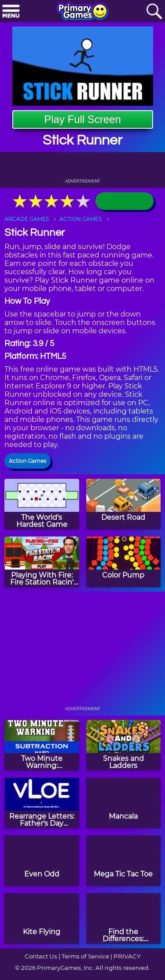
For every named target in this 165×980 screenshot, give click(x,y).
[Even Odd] (42, 861)
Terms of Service (85, 956)
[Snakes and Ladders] (124, 745)
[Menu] (11, 12)
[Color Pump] (124, 562)
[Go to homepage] (83, 12)
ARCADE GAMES (27, 219)
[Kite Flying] (42, 919)
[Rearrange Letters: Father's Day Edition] (42, 803)
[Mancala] (124, 803)
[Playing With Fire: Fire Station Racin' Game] (42, 562)
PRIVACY (127, 956)
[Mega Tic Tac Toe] (124, 861)
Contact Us (41, 956)
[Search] (154, 12)
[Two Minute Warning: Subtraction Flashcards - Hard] (42, 745)
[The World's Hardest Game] (42, 504)
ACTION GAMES (81, 219)
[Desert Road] (124, 504)
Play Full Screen (82, 119)
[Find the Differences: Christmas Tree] (124, 919)
